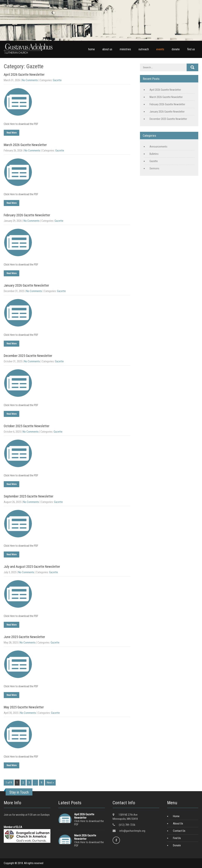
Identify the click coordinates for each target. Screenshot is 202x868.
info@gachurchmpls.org (132, 831)
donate (176, 49)
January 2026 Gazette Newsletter (26, 285)
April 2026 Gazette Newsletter (24, 74)
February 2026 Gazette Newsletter (27, 215)
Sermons (154, 168)
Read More (12, 133)
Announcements (158, 147)
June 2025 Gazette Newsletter (24, 637)
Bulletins (154, 154)
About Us (178, 824)
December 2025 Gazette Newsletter (28, 356)
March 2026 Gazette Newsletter (25, 145)
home (92, 49)
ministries (125, 49)
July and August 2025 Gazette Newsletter (32, 567)
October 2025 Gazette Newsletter (27, 426)
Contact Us (179, 831)
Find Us (177, 838)
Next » (50, 783)
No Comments (30, 80)
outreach (144, 49)
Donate (177, 845)
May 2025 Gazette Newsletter (24, 707)
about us (107, 49)
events (160, 49)
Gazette (57, 80)
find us (191, 49)
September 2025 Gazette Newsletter (29, 496)
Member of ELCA (13, 827)
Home (176, 816)
